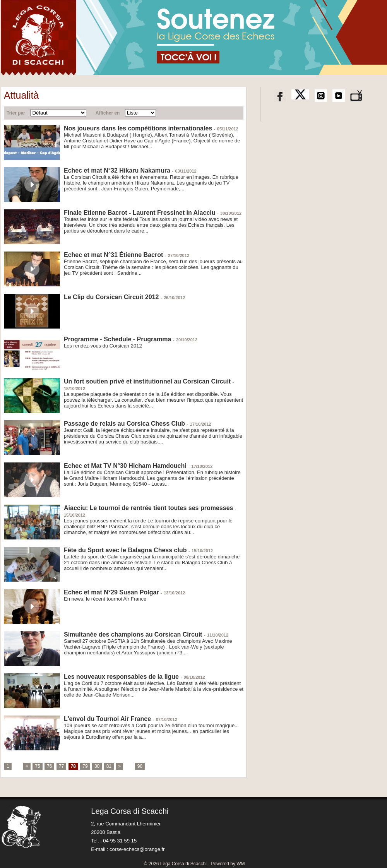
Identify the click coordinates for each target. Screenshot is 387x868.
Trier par (16, 113)
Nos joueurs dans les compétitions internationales (138, 128)
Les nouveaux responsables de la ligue (121, 677)
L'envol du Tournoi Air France (107, 719)
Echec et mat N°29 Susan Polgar (111, 592)
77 (61, 766)
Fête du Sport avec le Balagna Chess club (125, 550)
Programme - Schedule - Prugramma (117, 339)
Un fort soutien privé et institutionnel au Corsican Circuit (147, 381)
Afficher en (108, 113)
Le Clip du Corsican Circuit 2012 (111, 297)
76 (49, 766)
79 (85, 766)
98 (140, 766)
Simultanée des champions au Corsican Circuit (133, 634)
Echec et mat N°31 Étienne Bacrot (113, 255)
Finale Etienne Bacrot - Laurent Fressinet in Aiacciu (140, 213)
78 (73, 766)
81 (109, 766)
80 (97, 766)
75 (37, 766)
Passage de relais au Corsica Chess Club (124, 424)
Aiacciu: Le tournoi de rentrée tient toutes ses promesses (148, 508)
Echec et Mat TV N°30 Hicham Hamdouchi (125, 466)
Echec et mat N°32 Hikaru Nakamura (117, 170)
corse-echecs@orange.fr (137, 849)
